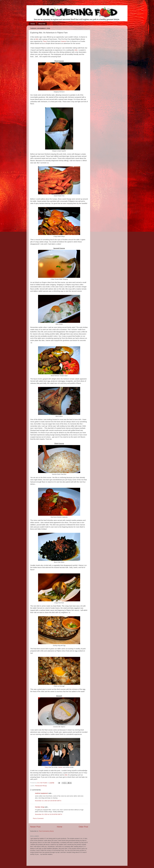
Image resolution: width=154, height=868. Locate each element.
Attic (37, 39)
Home (33, 24)
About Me (42, 24)
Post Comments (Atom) (46, 831)
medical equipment (41, 793)
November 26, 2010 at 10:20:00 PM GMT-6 (49, 814)
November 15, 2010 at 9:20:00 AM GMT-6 (48, 801)
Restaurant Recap (41, 786)
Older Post (83, 827)
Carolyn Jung (40, 807)
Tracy (45, 41)
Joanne (63, 41)
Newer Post (35, 827)
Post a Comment (38, 818)
